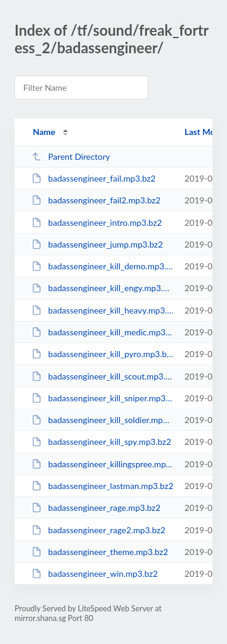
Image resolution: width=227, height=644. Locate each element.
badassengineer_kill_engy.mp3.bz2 (102, 288)
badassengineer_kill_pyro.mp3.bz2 (102, 354)
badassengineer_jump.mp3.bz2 (97, 244)
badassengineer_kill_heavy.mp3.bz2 (102, 310)
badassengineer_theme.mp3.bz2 (100, 552)
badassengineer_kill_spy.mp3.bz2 (101, 442)
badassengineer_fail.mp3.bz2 (94, 178)
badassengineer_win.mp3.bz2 (95, 573)
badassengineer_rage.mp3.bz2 (96, 508)
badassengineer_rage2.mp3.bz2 (98, 530)
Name (44, 132)
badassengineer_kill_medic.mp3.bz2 (102, 332)
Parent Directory (71, 156)
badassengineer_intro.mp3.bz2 (97, 222)
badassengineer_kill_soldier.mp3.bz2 (102, 420)
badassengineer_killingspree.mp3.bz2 (102, 464)
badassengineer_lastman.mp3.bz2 (102, 486)
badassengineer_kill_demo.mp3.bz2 (102, 266)
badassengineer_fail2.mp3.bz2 (96, 200)
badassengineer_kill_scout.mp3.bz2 (102, 376)
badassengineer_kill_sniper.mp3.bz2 (102, 398)
